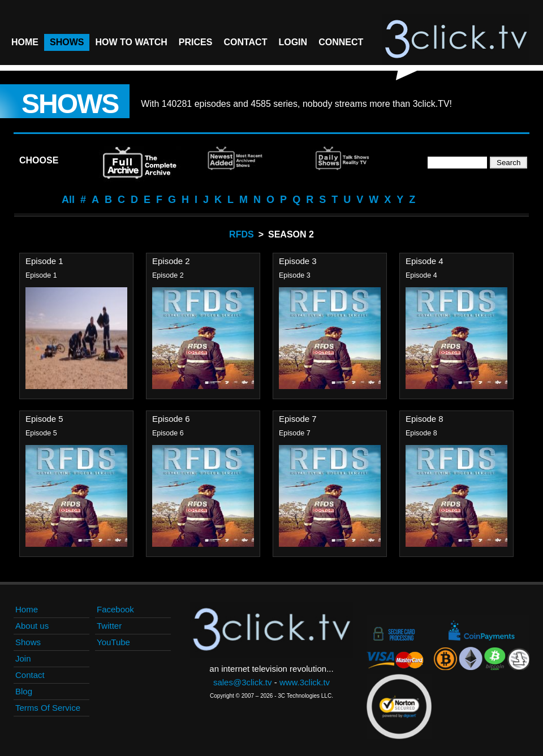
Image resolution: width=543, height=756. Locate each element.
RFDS (242, 234)
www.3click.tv (305, 682)
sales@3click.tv (243, 682)
